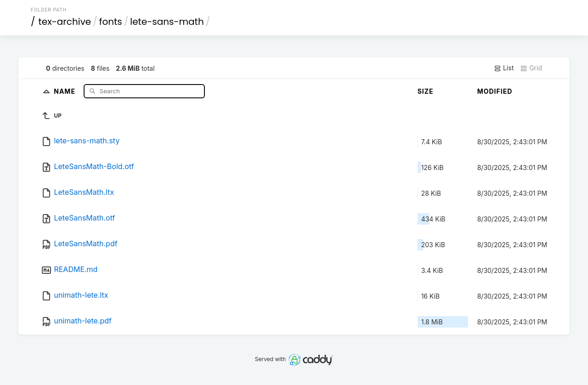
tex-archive (65, 22)
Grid (531, 68)
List (504, 68)
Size (426, 91)
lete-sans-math (167, 22)
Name (65, 91)
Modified (495, 91)
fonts (111, 22)
